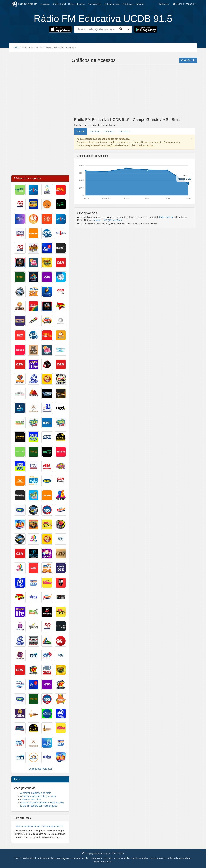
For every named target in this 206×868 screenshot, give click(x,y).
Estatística (128, 4)
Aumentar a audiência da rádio (36, 793)
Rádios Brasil (29, 858)
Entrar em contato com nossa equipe (39, 806)
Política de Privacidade (179, 858)
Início (16, 48)
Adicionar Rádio (140, 858)
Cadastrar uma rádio (31, 799)
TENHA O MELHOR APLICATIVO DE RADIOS (39, 826)
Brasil (59, 4)
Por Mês (81, 132)
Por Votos (109, 132)
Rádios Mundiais (46, 858)
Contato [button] (141, 4)
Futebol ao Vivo (81, 858)
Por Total (94, 132)
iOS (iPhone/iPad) (113, 220)
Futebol (112, 4)
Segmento (95, 4)
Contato (108, 858)
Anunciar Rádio (122, 858)
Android (97, 220)
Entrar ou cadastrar (184, 4)
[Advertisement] (134, 92)
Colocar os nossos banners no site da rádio (42, 803)
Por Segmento (64, 858)
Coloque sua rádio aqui (40, 769)
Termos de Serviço (103, 862)
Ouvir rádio (188, 60)
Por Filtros (124, 132)
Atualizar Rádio (157, 858)
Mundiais (77, 4)
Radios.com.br (166, 217)
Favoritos (45, 4)
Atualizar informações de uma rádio (38, 796)
